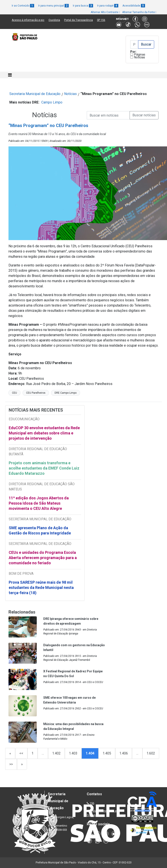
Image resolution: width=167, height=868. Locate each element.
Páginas (140, 54)
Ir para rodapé (108, 6)
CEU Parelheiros (36, 393)
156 (92, 803)
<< (21, 753)
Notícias (140, 57)
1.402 (56, 753)
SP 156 (101, 20)
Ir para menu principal (53, 6)
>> (11, 764)
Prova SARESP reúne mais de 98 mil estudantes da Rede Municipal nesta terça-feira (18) (41, 587)
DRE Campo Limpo (66, 393)
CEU (14, 393)
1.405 (107, 753)
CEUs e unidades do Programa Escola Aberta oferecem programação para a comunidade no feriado (43, 558)
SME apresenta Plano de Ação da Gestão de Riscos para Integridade (40, 530)
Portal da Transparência (78, 20)
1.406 (124, 753)
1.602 (151, 753)
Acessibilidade (134, 6)
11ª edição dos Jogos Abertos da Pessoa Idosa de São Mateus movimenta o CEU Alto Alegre (39, 503)
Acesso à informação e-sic (28, 20)
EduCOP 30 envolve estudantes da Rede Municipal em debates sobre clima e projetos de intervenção (44, 433)
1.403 (73, 753)
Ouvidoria (54, 20)
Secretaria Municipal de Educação (35, 94)
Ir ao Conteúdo (23, 6)
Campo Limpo (52, 102)
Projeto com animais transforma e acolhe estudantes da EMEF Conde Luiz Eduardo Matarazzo (44, 468)
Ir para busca (83, 6)
